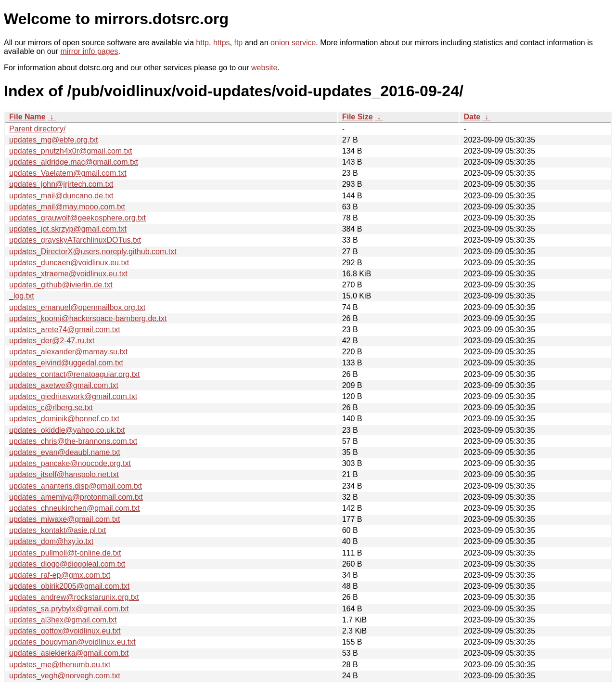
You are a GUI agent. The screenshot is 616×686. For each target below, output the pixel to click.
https (222, 43)
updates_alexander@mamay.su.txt (68, 352)
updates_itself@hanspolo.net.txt (64, 474)
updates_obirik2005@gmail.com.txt (69, 586)
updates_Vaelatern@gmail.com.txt (68, 173)
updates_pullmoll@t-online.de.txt (65, 553)
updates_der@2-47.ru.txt (52, 341)
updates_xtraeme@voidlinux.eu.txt (68, 274)
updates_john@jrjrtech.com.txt (61, 184)
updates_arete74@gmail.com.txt (65, 330)
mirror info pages (89, 51)
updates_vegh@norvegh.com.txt (65, 676)
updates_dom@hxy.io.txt (51, 541)
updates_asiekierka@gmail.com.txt (69, 653)
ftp (238, 43)
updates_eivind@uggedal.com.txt (66, 363)
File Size (358, 117)
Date (472, 117)
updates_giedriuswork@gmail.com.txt (73, 396)
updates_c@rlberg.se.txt (51, 408)
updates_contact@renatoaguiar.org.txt (75, 374)
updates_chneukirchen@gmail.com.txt (75, 508)
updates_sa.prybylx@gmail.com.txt (69, 609)
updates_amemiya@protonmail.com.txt (76, 497)
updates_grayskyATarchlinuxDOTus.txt (75, 240)
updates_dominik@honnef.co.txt (64, 419)
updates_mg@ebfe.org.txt (53, 140)
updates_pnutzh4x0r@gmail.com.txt (71, 151)
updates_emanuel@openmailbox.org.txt (77, 307)
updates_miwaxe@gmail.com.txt (65, 519)
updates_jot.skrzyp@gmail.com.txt (68, 229)
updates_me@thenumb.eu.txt (60, 665)
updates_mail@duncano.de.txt (61, 196)
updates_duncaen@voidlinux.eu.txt (69, 263)
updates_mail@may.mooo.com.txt (67, 207)
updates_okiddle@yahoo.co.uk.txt (67, 430)
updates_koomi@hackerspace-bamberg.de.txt (88, 318)
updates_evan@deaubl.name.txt (65, 452)
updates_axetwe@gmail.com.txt (64, 385)
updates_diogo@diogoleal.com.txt (67, 564)
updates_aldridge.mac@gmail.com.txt (74, 162)
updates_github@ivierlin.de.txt (61, 285)
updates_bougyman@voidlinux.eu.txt (72, 642)
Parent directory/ (37, 129)
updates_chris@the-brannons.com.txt (73, 441)
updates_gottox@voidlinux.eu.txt (65, 631)
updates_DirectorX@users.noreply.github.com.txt (93, 252)
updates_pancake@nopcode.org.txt (70, 463)
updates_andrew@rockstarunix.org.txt (74, 597)
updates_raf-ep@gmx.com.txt (60, 575)
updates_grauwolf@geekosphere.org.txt (77, 218)
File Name (27, 117)
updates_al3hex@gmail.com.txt (63, 620)
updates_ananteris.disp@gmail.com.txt (76, 486)
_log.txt (22, 296)
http (202, 43)
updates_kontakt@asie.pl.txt (58, 530)
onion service (293, 43)
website (264, 68)
